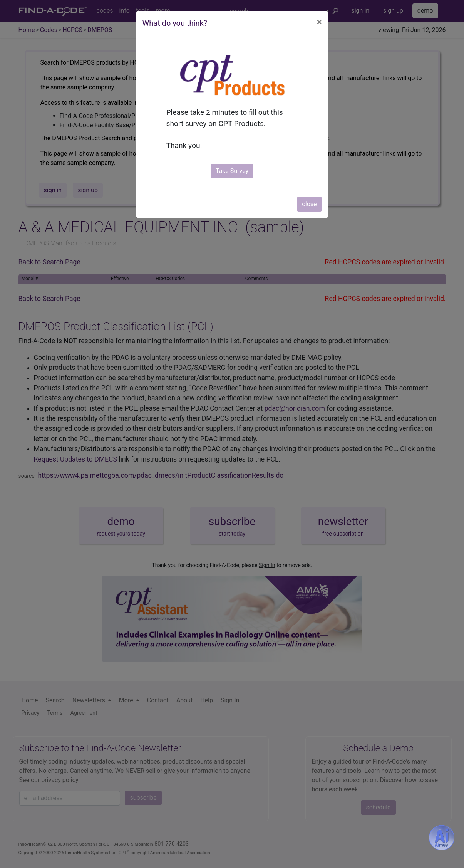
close (309, 204)
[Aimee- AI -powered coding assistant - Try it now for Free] (442, 838)
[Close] (319, 22)
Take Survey (232, 171)
